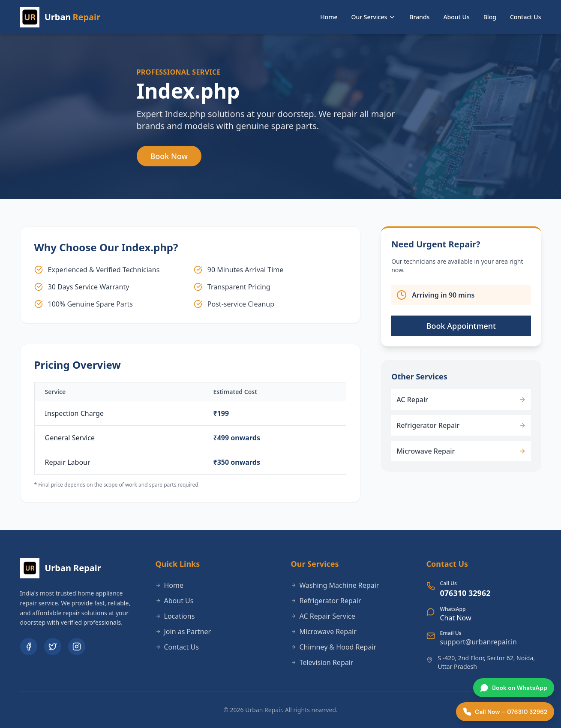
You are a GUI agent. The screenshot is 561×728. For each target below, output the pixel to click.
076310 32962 (465, 593)
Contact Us (526, 17)
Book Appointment (461, 326)
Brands (419, 17)
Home (329, 17)
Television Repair (322, 662)
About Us (456, 17)
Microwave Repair (324, 632)
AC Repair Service (323, 616)
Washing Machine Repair (335, 585)
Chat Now (456, 618)
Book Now (169, 156)
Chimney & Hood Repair (334, 647)
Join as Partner (183, 632)
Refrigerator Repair (326, 601)
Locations (175, 616)
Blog (490, 17)
